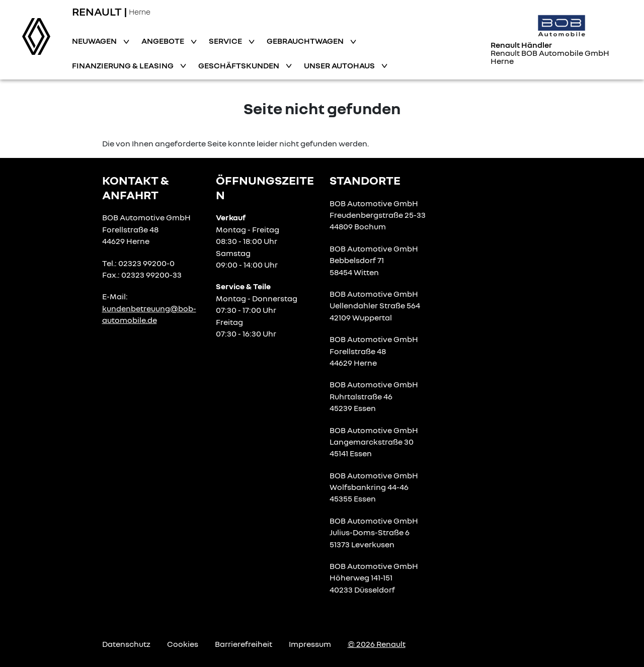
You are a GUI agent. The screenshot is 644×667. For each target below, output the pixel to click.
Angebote (164, 41)
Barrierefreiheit (244, 644)
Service (226, 41)
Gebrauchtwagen (306, 41)
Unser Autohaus (340, 65)
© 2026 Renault (377, 644)
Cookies (183, 644)
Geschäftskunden (239, 65)
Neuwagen (95, 41)
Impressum (310, 644)
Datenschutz (126, 644)
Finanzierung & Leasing (124, 65)
